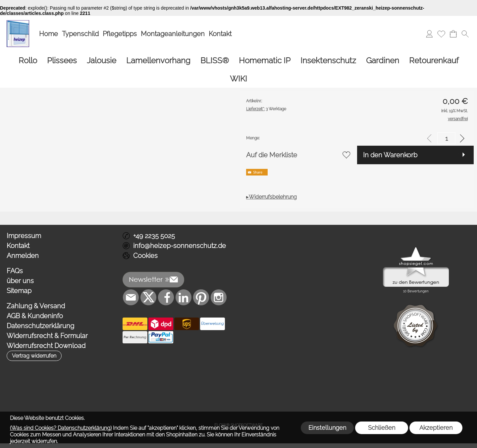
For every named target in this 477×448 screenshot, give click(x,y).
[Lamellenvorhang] (158, 60)
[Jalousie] (102, 60)
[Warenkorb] (453, 34)
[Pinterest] (201, 297)
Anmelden (23, 256)
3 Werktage (266, 109)
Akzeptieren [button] (436, 428)
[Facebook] (166, 297)
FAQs (15, 271)
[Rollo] (28, 60)
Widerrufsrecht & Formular (47, 336)
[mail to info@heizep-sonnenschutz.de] (131, 297)
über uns (20, 281)
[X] (148, 297)
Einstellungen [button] (327, 428)
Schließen (382, 428)
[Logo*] (18, 23)
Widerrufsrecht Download (46, 346)
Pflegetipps (120, 34)
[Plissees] (62, 60)
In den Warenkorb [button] (390, 155)
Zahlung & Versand (36, 306)
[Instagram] (219, 297)
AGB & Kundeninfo (35, 316)
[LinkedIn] (184, 297)
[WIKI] (238, 79)
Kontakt (220, 34)
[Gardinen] (383, 60)
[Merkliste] (441, 34)
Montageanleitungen (173, 34)
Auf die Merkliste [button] (272, 155)
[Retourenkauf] (434, 60)
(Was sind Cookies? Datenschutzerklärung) (61, 428)
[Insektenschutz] (328, 60)
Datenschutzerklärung (40, 326)
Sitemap (19, 291)
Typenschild (80, 34)
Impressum (24, 236)
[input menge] (446, 138)
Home (49, 34)
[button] (465, 34)
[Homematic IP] (265, 60)
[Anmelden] (429, 34)
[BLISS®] (215, 60)
